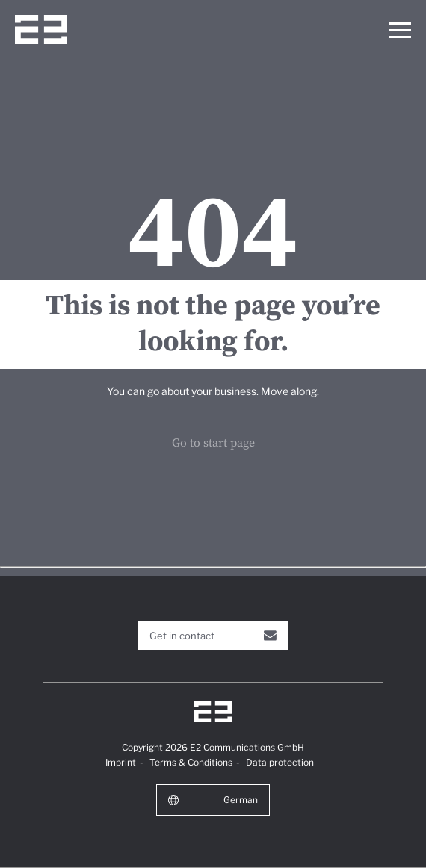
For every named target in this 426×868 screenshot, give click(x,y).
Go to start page (213, 443)
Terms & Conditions (191, 762)
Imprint (121, 762)
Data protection (280, 762)
